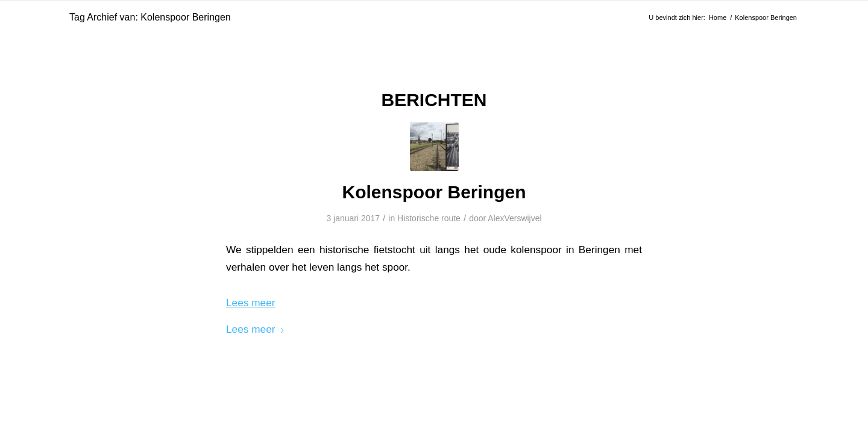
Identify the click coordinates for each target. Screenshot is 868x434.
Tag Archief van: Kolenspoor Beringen (150, 17)
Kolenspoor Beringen (434, 192)
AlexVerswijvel (514, 218)
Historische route (429, 218)
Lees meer (256, 329)
